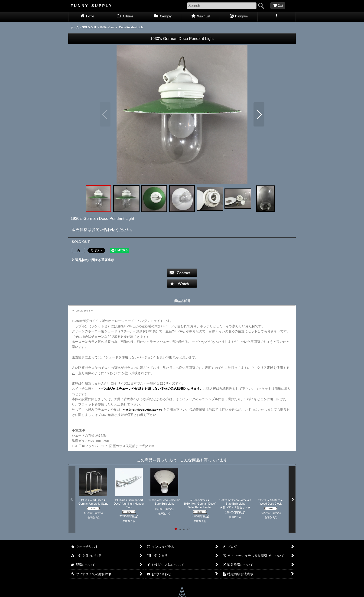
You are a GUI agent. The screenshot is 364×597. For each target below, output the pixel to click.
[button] (277, 17)
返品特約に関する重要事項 (93, 260)
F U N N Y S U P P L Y (91, 6)
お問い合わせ (103, 230)
